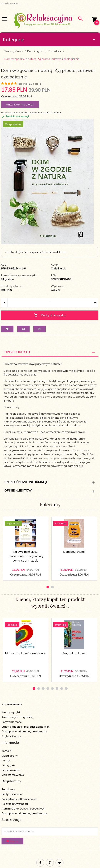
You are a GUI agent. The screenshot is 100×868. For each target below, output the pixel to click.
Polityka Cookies (12, 794)
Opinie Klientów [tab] (18, 490)
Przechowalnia (11, 770)
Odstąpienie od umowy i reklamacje (24, 731)
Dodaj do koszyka (50, 315)
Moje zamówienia (13, 775)
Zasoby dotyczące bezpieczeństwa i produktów (35, 252)
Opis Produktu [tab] (17, 352)
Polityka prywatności (15, 804)
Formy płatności (12, 722)
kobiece (56, 290)
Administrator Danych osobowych (23, 809)
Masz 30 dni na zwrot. (20, 105)
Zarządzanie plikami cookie (19, 799)
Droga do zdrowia (74, 653)
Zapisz (12, 841)
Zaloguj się (8, 765)
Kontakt (6, 751)
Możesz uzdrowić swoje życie (26, 653)
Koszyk (6, 760)
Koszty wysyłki (11, 712)
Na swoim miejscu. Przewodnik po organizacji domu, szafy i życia (26, 556)
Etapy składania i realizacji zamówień (26, 727)
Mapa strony (10, 756)
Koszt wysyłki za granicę (17, 717)
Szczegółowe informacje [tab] (26, 482)
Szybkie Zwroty (11, 736)
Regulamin (8, 789)
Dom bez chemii (74, 552)
